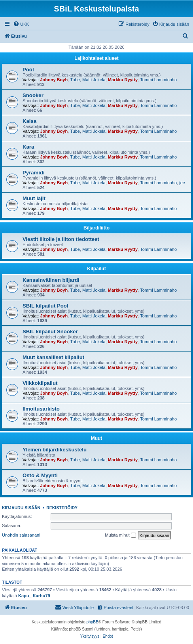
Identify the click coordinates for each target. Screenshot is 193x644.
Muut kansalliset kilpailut (53, 357)
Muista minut (120, 535)
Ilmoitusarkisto (41, 409)
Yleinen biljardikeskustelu (55, 450)
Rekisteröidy (62, 508)
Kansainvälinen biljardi (51, 280)
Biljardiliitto (96, 228)
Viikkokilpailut (40, 383)
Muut (97, 438)
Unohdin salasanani (21, 535)
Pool (28, 70)
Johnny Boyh (54, 80)
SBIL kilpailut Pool (45, 306)
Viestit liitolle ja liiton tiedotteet (61, 239)
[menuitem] (21, 24)
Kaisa (29, 121)
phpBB (93, 622)
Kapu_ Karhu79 (34, 596)
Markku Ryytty (123, 80)
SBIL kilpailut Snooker (50, 332)
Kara (28, 147)
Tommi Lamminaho (158, 80)
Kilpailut (96, 269)
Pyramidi (34, 173)
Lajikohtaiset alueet (96, 58)
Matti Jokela (94, 80)
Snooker (33, 95)
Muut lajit (34, 198)
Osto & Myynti (40, 475)
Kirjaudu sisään (21, 508)
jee (182, 183)
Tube (75, 80)
